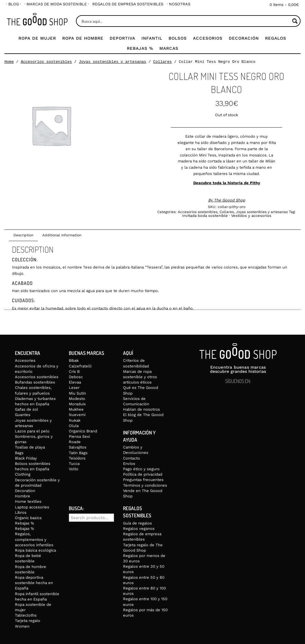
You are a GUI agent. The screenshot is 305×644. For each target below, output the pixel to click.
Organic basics (28, 518)
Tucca (74, 464)
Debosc (76, 377)
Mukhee (76, 409)
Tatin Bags (78, 453)
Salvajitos (78, 447)
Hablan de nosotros (141, 409)
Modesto (77, 399)
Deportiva (122, 38)
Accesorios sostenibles (46, 62)
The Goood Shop (229, 200)
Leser (74, 388)
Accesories (25, 360)
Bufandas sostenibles (35, 382)
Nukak (75, 420)
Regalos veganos (139, 529)
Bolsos (178, 38)
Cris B (74, 371)
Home (9, 62)
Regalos (276, 38)
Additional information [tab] (62, 235)
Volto (74, 469)
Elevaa (75, 382)
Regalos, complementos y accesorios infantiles (34, 539)
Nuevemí (77, 415)
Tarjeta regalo (28, 621)
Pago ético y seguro (141, 469)
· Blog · (14, 4)
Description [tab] (23, 235)
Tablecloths (26, 615)
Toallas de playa (30, 447)
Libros (21, 512)
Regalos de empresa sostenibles (128, 4)
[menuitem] (14, 4)
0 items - (284, 5)
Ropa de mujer (37, 38)
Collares (162, 62)
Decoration (25, 491)
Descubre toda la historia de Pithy (227, 183)
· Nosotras (179, 4)
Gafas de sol (27, 409)
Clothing (23, 474)
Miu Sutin (77, 393)
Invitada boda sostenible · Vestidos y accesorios (227, 216)
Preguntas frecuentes (143, 480)
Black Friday (26, 458)
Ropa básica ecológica (35, 550)
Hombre (22, 496)
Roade (75, 442)
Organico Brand (83, 431)
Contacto (132, 458)
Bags (19, 453)
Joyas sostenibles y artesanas (113, 62)
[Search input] (185, 21)
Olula (74, 426)
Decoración (244, 38)
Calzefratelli (80, 366)
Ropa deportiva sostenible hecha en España (34, 583)
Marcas (169, 48)
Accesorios (208, 38)
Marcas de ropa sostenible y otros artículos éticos (140, 377)
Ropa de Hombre (83, 38)
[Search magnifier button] (295, 21)
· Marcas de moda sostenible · (57, 4)
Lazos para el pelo (32, 431)
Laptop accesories (32, 507)
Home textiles (28, 501)
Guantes (23, 415)
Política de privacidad (143, 474)
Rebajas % (140, 48)
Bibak (74, 360)
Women (22, 626)
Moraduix (77, 404)
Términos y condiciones (145, 485)
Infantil (152, 38)
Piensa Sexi (79, 436)
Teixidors (77, 458)
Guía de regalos (137, 523)
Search (74, 526)
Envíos (129, 464)
